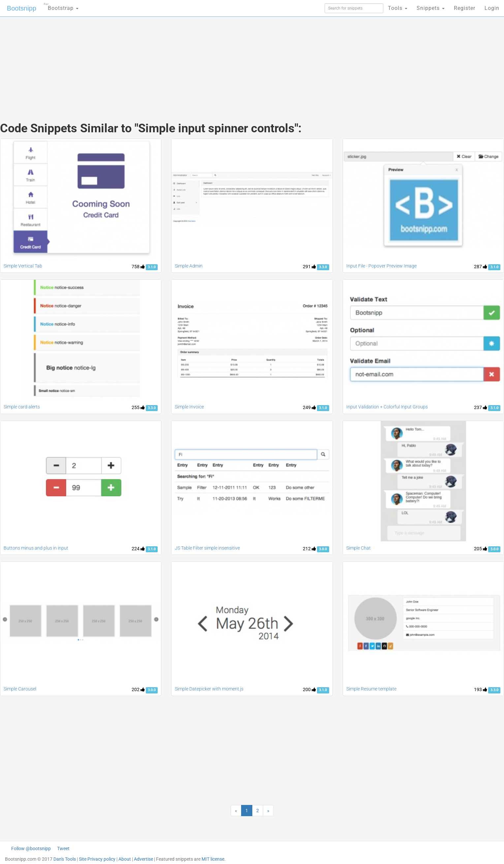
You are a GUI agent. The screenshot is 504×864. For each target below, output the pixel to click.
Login (492, 8)
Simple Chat (359, 548)
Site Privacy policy (97, 859)
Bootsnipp (22, 8)
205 (481, 549)
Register (465, 8)
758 (138, 267)
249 (309, 407)
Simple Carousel (20, 689)
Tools (398, 8)
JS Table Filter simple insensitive (207, 548)
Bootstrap (61, 6)
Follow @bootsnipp (31, 848)
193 (481, 689)
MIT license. (214, 859)
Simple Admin (189, 266)
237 (481, 407)
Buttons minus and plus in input (36, 548)
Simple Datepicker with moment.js (209, 689)
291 (309, 267)
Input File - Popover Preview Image (381, 266)
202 (138, 689)
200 (309, 689)
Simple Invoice (189, 407)
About (125, 859)
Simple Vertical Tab (23, 266)
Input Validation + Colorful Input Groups (387, 407)
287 (481, 267)
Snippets (431, 8)
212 (309, 549)
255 (138, 407)
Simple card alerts (22, 407)
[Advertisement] (203, 63)
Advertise (143, 859)
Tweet (63, 848)
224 (138, 549)
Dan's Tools (65, 859)
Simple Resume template (371, 689)
